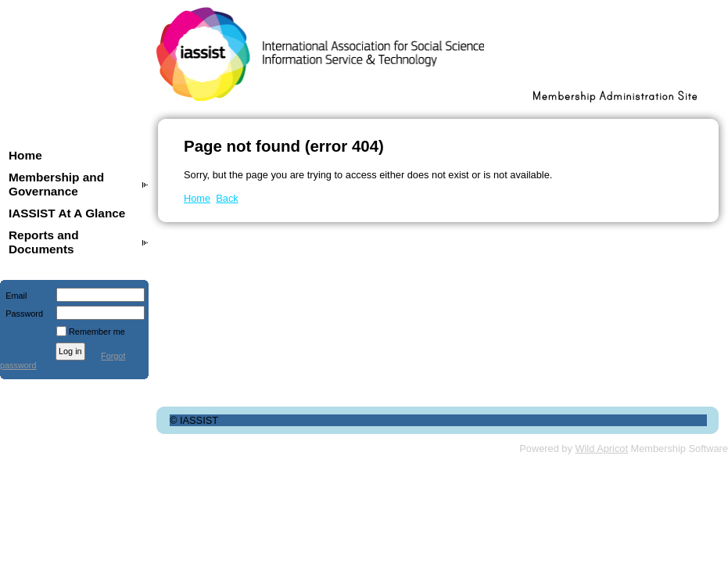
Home (25, 155)
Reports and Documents (44, 242)
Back (227, 198)
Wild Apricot (601, 448)
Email (13, 296)
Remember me (97, 332)
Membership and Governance (56, 184)
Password (22, 314)
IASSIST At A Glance (67, 213)
